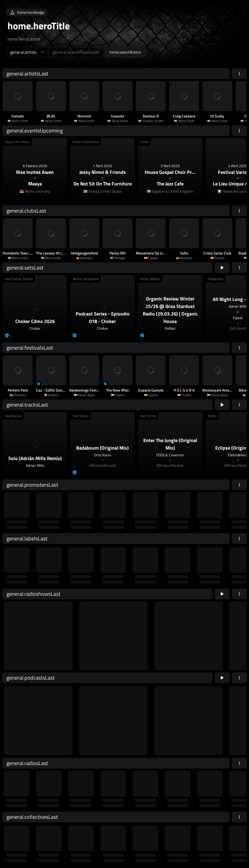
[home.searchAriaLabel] (76, 52)
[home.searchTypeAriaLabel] (27, 52)
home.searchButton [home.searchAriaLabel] (125, 52)
